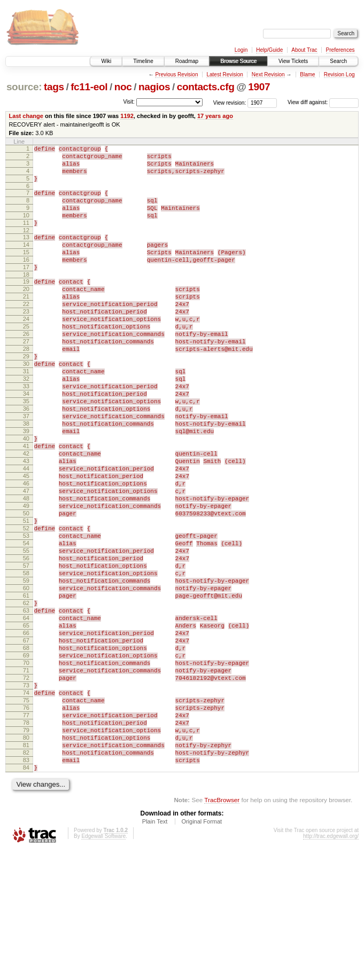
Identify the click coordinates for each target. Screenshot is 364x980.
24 (26, 351)
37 (26, 469)
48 (26, 569)
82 (26, 877)
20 (26, 315)
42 (26, 514)
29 (26, 396)
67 (26, 741)
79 (26, 850)
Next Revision (268, 75)
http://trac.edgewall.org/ (331, 966)
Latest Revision (224, 75)
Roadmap (187, 61)
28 (26, 387)
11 (26, 237)
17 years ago (215, 116)
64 (26, 714)
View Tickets (293, 61)
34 (26, 442)
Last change (26, 116)
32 (26, 424)
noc (123, 87)
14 (26, 262)
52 (26, 605)
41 (26, 505)
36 (26, 460)
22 (26, 333)
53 (26, 614)
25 (26, 360)
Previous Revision (176, 75)
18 (26, 299)
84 (26, 896)
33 (26, 433)
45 (26, 542)
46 (26, 551)
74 (26, 805)
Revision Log (339, 75)
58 (26, 660)
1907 (259, 87)
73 (26, 796)
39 (26, 487)
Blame (307, 75)
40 (26, 496)
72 (26, 787)
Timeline (143, 61)
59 (26, 669)
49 (26, 578)
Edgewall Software (103, 966)
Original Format (202, 951)
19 (26, 305)
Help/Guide (269, 50)
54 (26, 623)
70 (26, 769)
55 (26, 632)
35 (26, 451)
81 (26, 868)
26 (26, 369)
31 (26, 414)
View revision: (230, 102)
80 (26, 859)
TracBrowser (222, 930)
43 (26, 523)
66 (26, 732)
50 (26, 587)
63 (26, 705)
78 (26, 841)
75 (26, 814)
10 (26, 228)
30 (26, 405)
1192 (127, 116)
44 (26, 532)
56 (26, 641)
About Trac (304, 50)
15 (26, 271)
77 (26, 832)
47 (26, 560)
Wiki (106, 61)
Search (338, 61)
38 (26, 478)
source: (24, 87)
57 (26, 650)
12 (26, 246)
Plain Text (155, 951)
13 (26, 253)
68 (26, 750)
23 (26, 342)
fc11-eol (89, 87)
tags (54, 87)
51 (26, 596)
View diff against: (323, 102)
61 (26, 687)
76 (26, 823)
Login (241, 50)
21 (26, 324)
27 (26, 378)
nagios (154, 87)
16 (26, 280)
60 (26, 678)
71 (26, 778)
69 (26, 759)
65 (26, 723)
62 (26, 696)
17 (26, 289)
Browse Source (238, 61)
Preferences (340, 50)
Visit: (129, 102)
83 (26, 887)
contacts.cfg (206, 87)
